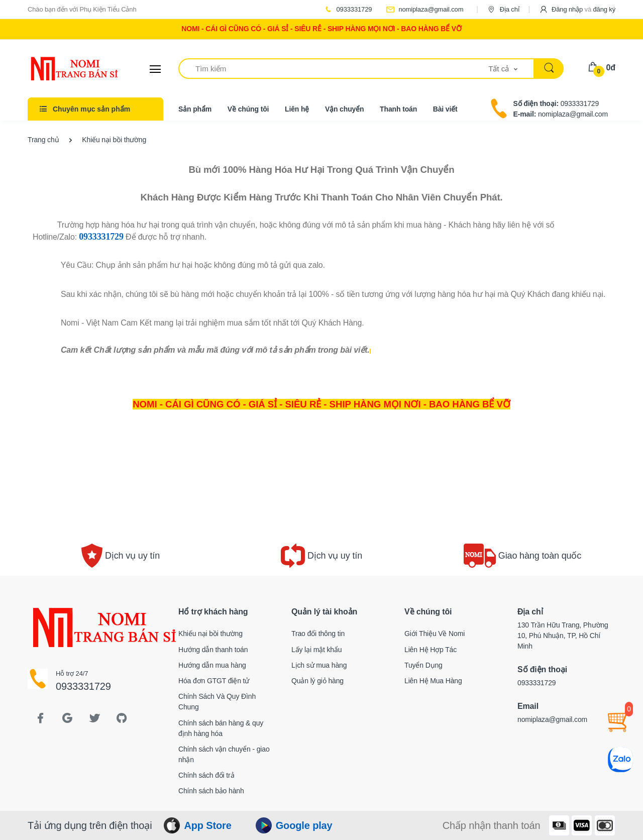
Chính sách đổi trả (206, 775)
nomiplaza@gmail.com (424, 9)
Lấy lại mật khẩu (317, 650)
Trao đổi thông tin (318, 634)
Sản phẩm (195, 109)
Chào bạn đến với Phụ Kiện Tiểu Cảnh (82, 9)
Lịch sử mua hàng (319, 665)
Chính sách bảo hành (211, 791)
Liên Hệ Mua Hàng (433, 681)
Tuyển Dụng (423, 665)
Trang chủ (43, 140)
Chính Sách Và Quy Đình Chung (217, 702)
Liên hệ (297, 109)
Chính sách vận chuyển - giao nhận (224, 754)
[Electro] (65, 69)
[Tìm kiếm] (334, 69)
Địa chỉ (503, 9)
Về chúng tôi (248, 109)
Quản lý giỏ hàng (317, 681)
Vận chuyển (345, 109)
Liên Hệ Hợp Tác (431, 650)
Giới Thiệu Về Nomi (435, 634)
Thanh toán (398, 109)
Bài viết (445, 109)
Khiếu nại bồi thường (210, 634)
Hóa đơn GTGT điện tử (214, 681)
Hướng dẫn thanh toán (213, 650)
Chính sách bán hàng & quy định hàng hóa (221, 728)
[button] (577, 9)
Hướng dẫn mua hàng (212, 665)
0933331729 (348, 9)
